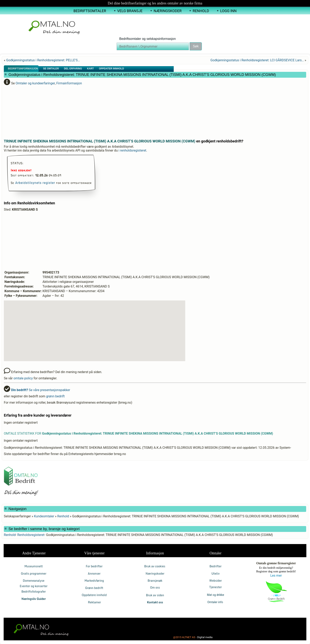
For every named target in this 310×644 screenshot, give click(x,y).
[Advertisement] (102, 110)
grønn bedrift (55, 396)
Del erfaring (73, 69)
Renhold (201, 11)
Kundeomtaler (44, 516)
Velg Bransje (130, 11)
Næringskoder (168, 11)
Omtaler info (216, 602)
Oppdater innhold (112, 69)
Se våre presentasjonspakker (41, 390)
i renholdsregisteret (132, 150)
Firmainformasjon (69, 83)
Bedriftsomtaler (90, 11)
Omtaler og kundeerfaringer (35, 83)
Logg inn (228, 11)
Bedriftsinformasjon (23, 69)
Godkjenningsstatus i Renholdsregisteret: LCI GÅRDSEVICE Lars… (257, 60)
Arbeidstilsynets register (35, 183)
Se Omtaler (51, 69)
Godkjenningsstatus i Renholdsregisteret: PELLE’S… (43, 60)
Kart (91, 69)
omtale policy (23, 378)
